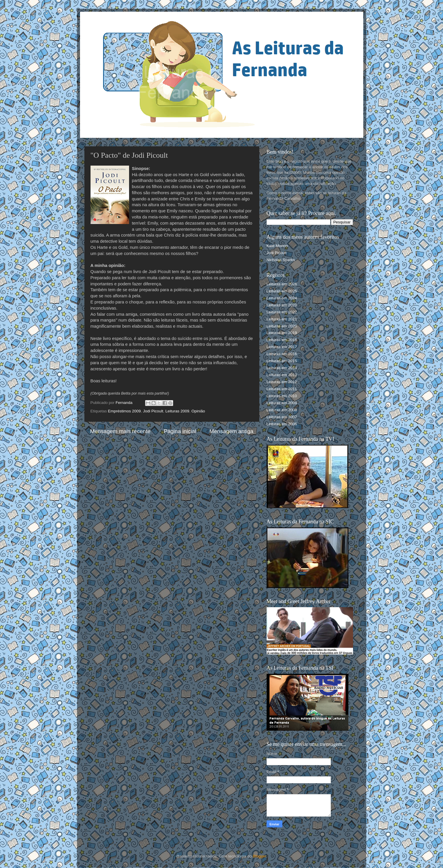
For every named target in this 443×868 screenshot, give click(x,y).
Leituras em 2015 (282, 361)
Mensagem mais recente (120, 431)
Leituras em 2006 (282, 424)
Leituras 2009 (177, 411)
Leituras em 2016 (282, 354)
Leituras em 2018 (282, 340)
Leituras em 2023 (282, 305)
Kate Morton (277, 246)
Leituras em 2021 (282, 319)
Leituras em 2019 (282, 333)
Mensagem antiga (231, 431)
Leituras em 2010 (282, 396)
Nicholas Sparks (281, 260)
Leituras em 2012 (282, 382)
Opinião (198, 411)
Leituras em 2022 (282, 312)
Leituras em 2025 (282, 291)
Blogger (260, 856)
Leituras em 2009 (282, 403)
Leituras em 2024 (282, 298)
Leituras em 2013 (282, 375)
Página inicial (180, 431)
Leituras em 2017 (282, 347)
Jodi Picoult (153, 411)
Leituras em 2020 (282, 326)
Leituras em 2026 (282, 284)
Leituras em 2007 (282, 417)
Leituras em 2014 (282, 368)
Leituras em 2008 (282, 410)
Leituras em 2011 (282, 389)
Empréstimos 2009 (125, 411)
